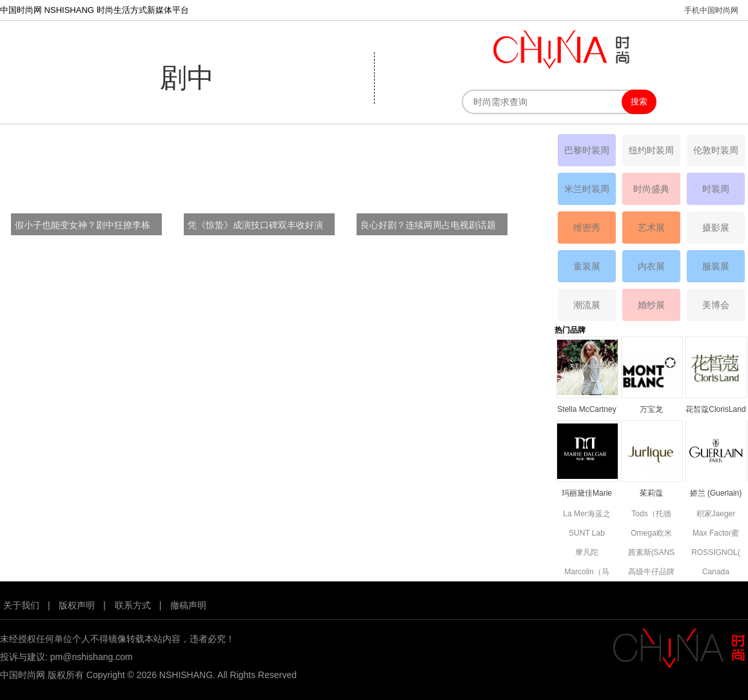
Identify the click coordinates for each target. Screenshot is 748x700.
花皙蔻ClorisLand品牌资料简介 (715, 410)
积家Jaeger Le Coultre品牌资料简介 (715, 515)
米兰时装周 (587, 189)
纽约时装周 (651, 150)
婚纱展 (651, 305)
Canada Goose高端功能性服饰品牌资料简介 (716, 573)
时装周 (716, 189)
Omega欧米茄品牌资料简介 (651, 534)
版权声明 (77, 605)
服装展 (716, 266)
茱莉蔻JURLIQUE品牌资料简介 (651, 494)
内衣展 (651, 266)
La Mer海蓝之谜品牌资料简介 (586, 515)
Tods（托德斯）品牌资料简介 (651, 515)
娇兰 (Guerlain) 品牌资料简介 (716, 494)
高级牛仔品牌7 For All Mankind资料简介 (651, 573)
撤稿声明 (188, 605)
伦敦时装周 (716, 150)
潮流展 (587, 305)
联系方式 (133, 605)
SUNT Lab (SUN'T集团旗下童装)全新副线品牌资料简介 (587, 534)
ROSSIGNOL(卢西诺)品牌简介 (715, 553)
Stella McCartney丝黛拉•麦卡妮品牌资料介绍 (586, 410)
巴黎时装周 (587, 150)
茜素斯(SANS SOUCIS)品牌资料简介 (651, 553)
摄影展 (716, 228)
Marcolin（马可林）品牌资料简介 (587, 573)
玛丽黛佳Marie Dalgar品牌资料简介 (586, 494)
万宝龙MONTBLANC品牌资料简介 (651, 410)
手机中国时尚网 (711, 10)
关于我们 (21, 605)
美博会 (716, 305)
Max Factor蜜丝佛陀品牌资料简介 (716, 534)
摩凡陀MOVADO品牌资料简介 (587, 553)
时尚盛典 (651, 189)
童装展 (587, 266)
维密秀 (587, 228)
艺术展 (651, 228)
